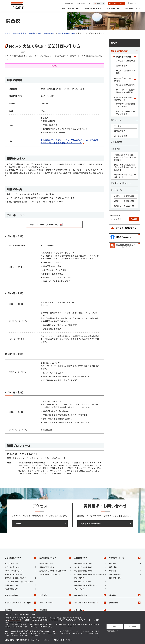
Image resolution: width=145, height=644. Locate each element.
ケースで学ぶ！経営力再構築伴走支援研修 (125, 91)
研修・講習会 (79, 578)
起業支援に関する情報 (83, 582)
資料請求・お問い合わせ (121, 183)
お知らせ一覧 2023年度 (124, 206)
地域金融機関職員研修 (125, 85)
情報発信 (55, 610)
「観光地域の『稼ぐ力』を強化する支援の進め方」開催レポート (125, 157)
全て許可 (132, 626)
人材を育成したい (11, 585)
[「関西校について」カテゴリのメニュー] (137, 120)
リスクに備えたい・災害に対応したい (19, 582)
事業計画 (113, 571)
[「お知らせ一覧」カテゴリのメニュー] (137, 190)
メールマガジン (55, 603)
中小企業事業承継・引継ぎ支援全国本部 (89, 574)
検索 (134, 219)
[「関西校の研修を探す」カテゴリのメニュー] (137, 51)
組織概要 (113, 563)
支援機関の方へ (113, 8)
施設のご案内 (120, 131)
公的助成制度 (116, 142)
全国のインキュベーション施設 (20, 603)
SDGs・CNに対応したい (14, 571)
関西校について (117, 120)
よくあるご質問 (121, 136)
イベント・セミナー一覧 (90, 603)
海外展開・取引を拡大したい (15, 574)
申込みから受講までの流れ (125, 72)
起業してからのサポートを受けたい (53, 571)
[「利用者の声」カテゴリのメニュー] (137, 149)
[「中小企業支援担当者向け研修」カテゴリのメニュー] (135, 80)
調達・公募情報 (20, 595)
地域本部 (69, 3)
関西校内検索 (115, 215)
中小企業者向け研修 (66, 33)
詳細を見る (111, 631)
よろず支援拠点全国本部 (83, 567)
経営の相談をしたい (12, 563)
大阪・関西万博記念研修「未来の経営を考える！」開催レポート (125, 167)
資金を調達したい (11, 589)
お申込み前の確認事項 (125, 61)
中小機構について (133, 8)
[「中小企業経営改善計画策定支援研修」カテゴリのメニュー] (135, 99)
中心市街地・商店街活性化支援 (86, 585)
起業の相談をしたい (47, 567)
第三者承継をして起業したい (50, 574)
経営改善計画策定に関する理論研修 (125, 105)
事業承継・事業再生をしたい (15, 578)
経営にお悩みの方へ (71, 8)
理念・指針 (113, 567)
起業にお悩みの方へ (93, 8)
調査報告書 (125, 603)
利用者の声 (116, 149)
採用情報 (20, 610)
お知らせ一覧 (116, 190)
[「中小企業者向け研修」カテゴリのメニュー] (135, 57)
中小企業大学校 (84, 3)
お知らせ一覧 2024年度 (124, 201)
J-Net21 (90, 610)
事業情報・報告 (115, 574)
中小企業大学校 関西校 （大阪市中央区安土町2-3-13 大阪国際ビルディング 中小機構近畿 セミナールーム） (69, 141)
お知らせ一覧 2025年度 (124, 196)
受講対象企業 (122, 66)
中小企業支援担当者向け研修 (124, 80)
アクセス (118, 126)
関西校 (32, 33)
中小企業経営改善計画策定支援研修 (124, 99)
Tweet (22, 52)
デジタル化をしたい (12, 567)
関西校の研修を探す (46, 33)
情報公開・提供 (115, 578)
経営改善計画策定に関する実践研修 (125, 113)
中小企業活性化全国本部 (83, 571)
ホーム (7, 33)
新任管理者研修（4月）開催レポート (125, 176)
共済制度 (125, 595)
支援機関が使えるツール (83, 563)
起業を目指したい (46, 563)
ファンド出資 (79, 589)
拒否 (115, 626)
